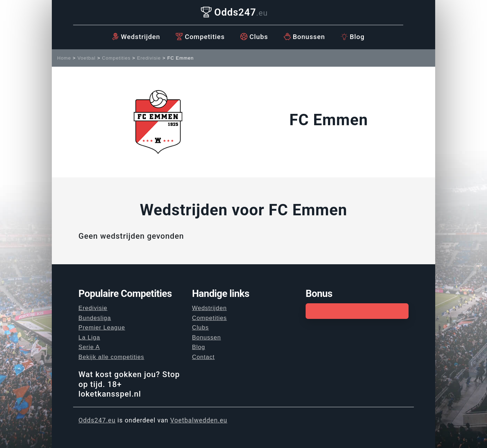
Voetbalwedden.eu (199, 420)
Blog (353, 37)
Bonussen (304, 37)
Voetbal (86, 58)
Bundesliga (95, 318)
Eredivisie (149, 58)
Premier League (102, 327)
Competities (200, 37)
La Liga (89, 337)
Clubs (254, 37)
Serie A (89, 347)
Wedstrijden (136, 37)
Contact (203, 357)
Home (64, 58)
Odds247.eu (97, 420)
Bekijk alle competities (111, 357)
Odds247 (234, 12)
